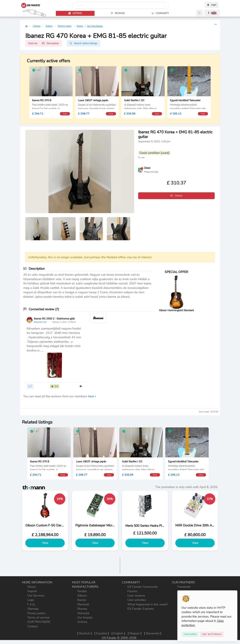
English (118, 633)
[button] (212, 13)
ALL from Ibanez (95, 26)
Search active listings (83, 43)
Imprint (32, 591)
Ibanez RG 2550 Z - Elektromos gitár (54, 319)
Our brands (85, 618)
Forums (132, 591)
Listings (37, 26)
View (45, 543)
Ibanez (80, 26)
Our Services (36, 596)
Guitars (49, 26)
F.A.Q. (31, 604)
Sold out (44, 43)
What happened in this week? (148, 604)
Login (212, 5)
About (31, 587)
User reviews (136, 596)
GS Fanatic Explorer (141, 609)
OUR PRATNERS (39, 622)
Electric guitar (65, 26)
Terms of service (38, 618)
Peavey (82, 609)
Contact (32, 626)
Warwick (83, 613)
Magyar (135, 633)
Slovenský (153, 633)
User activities (137, 600)
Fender (82, 591)
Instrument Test (40, 322)
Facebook (184, 587)
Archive (82, 622)
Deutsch (84, 633)
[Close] (190, 634)
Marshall (83, 604)
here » (92, 396)
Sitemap (33, 609)
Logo (31, 600)
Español (102, 633)
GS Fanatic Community (142, 587)
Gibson (82, 596)
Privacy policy (36, 613)
